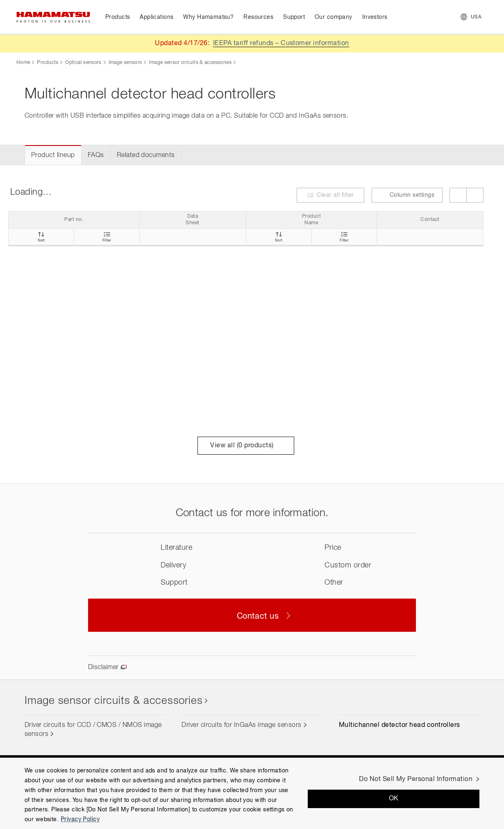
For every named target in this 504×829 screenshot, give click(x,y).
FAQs (96, 155)
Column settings (407, 195)
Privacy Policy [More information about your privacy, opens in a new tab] (80, 820)
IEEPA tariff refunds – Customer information (281, 43)
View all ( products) (246, 446)
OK (394, 799)
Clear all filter (335, 195)
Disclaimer (103, 667)
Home (23, 63)
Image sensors (125, 63)
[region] (252, 793)
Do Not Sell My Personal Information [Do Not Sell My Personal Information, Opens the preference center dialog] (416, 779)
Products (48, 63)
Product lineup (53, 155)
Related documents (146, 155)
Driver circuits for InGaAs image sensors (241, 725)
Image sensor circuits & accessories (190, 63)
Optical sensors (83, 63)
